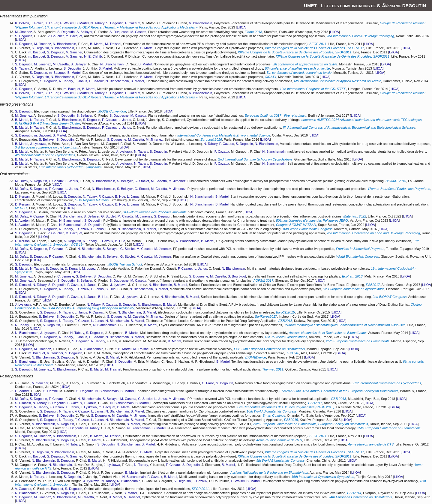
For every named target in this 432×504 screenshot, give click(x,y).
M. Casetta (138, 32)
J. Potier (37, 23)
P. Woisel (67, 23)
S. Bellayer (84, 32)
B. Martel (82, 23)
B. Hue (120, 196)
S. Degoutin (115, 23)
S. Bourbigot (237, 276)
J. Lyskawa (38, 144)
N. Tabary (97, 23)
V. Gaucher (55, 36)
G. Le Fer (51, 23)
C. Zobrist (22, 391)
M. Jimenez (23, 32)
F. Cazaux (132, 23)
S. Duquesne (119, 32)
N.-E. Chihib (93, 56)
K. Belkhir (22, 23)
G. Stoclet (142, 181)
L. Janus (81, 81)
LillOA (241, 27)
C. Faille (208, 383)
